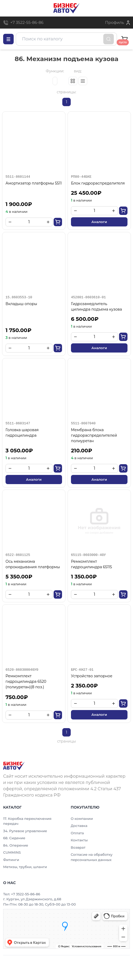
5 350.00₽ (19, 577)
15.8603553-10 (19, 297)
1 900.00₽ (19, 204)
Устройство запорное (92, 676)
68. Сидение (14, 838)
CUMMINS (12, 852)
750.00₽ (17, 697)
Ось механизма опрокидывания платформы (33, 564)
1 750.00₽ (18, 330)
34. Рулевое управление (25, 831)
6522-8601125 (18, 555)
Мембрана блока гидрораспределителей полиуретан (94, 435)
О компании (82, 819)
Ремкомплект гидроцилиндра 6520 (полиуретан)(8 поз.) (26, 681)
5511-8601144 (18, 177)
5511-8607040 (83, 423)
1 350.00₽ (84, 577)
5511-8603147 (18, 423)
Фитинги (11, 860)
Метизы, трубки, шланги (25, 867)
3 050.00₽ (19, 451)
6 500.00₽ (85, 319)
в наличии (16, 212)
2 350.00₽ (84, 686)
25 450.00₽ (86, 193)
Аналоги (99, 222)
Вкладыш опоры (21, 304)
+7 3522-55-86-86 (27, 22)
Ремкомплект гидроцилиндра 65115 (91, 564)
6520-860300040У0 (22, 670)
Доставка (79, 826)
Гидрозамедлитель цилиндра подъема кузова (96, 307)
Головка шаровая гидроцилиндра (22, 433)
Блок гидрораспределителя (98, 183)
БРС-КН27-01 (82, 670)
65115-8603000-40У (88, 555)
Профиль (115, 22)
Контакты (79, 840)
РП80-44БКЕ (81, 177)
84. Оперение (16, 845)
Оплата (77, 833)
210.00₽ (82, 451)
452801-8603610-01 (88, 297)
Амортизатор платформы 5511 (34, 183)
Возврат (78, 847)
